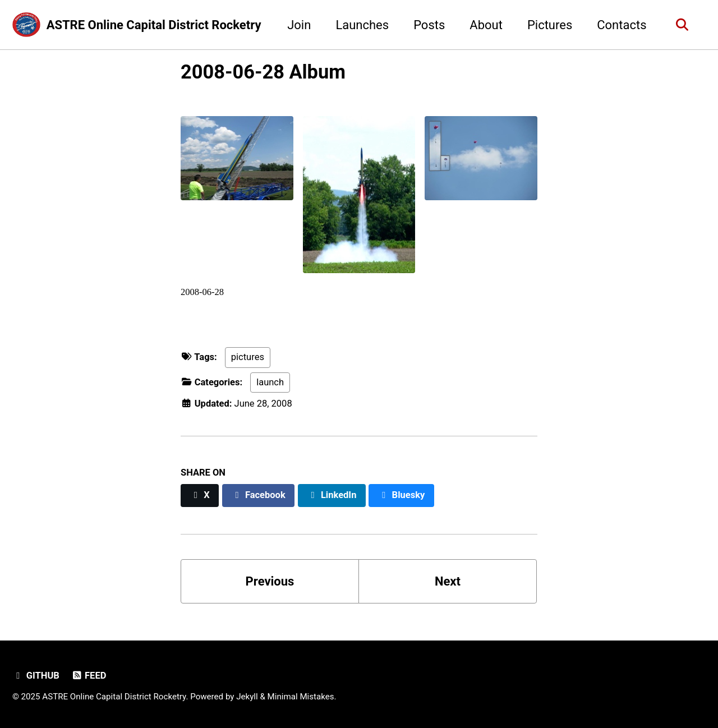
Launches (362, 25)
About (486, 25)
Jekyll (247, 697)
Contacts (622, 25)
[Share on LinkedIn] (332, 496)
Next (448, 581)
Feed (88, 676)
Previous (270, 581)
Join (299, 25)
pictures (248, 357)
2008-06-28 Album (263, 72)
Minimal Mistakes (301, 697)
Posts (429, 25)
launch (270, 382)
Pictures (550, 25)
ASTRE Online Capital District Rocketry (154, 25)
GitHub (36, 676)
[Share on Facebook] (259, 496)
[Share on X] (200, 496)
